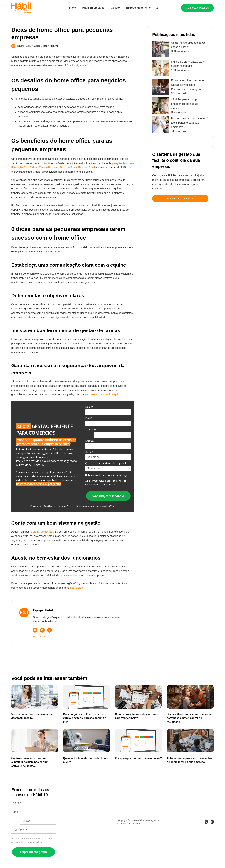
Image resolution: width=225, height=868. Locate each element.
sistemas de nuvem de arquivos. (104, 394)
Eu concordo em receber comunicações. (108, 475)
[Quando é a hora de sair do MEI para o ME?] (87, 741)
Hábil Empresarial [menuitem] (93, 8)
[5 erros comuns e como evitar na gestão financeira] (35, 697)
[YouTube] (212, 822)
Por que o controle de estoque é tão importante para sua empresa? (190, 123)
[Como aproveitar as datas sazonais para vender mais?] (139, 697)
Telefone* (91, 430)
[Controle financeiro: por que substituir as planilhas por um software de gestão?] (35, 741)
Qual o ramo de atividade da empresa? (106, 463)
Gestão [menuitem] (115, 8)
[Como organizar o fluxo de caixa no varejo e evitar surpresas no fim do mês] (87, 697)
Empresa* (91, 441)
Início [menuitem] (73, 8)
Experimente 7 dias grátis (180, 198)
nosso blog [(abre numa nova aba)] (76, 588)
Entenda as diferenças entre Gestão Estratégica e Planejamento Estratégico (187, 85)
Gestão (55, 46)
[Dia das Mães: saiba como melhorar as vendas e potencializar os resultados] (190, 697)
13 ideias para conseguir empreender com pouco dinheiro (185, 104)
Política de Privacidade (104, 484)
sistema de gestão (42, 532)
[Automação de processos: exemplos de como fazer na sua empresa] (190, 741)
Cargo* (89, 452)
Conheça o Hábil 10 (197, 8)
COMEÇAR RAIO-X (108, 496)
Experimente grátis (34, 852)
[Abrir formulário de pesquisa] (157, 8)
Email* (89, 418)
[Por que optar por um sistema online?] (139, 741)
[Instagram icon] (42, 630)
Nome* (89, 407)
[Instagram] (206, 822)
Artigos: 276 (39, 637)
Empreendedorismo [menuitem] (138, 8)
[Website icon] (35, 630)
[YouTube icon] (49, 630)
